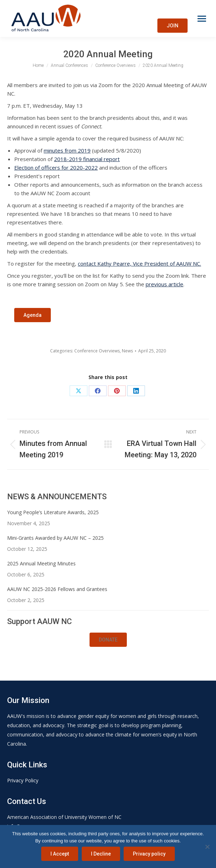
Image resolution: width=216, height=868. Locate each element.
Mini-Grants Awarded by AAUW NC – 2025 (55, 538)
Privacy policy (149, 854)
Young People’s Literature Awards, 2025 (53, 512)
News (127, 351)
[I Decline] (207, 847)
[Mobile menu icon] (202, 19)
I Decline (101, 854)
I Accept (60, 854)
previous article (164, 284)
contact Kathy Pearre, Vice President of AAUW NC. (139, 263)
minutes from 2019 (67, 150)
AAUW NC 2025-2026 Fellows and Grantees (57, 589)
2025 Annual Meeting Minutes (41, 563)
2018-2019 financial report (87, 159)
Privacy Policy (23, 780)
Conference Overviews (97, 351)
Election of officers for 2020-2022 (56, 167)
